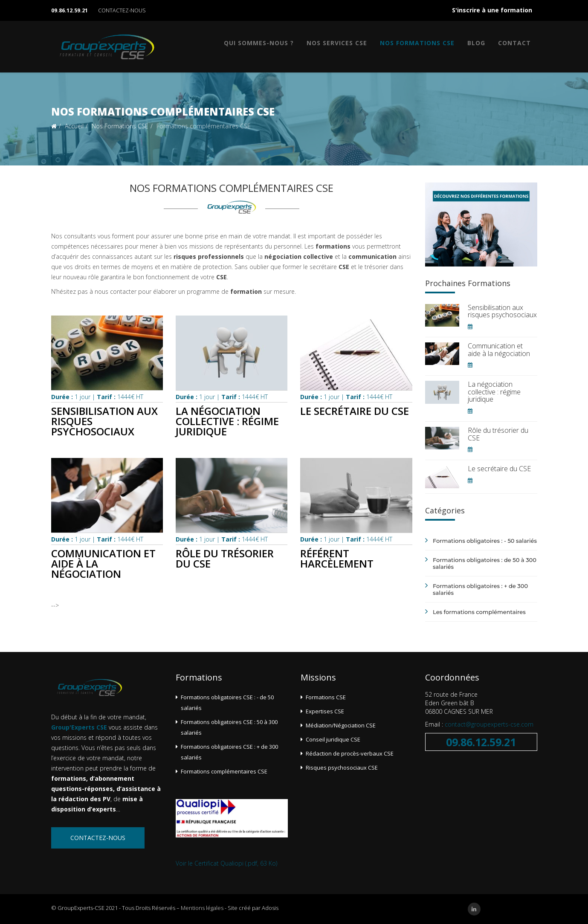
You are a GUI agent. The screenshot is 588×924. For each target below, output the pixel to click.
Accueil (74, 126)
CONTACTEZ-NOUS (122, 10)
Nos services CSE (337, 43)
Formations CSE (326, 697)
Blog (476, 43)
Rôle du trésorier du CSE (225, 558)
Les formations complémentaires (479, 612)
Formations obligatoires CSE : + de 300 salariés (229, 752)
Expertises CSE (325, 711)
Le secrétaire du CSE (355, 411)
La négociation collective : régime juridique (227, 421)
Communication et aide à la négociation (499, 350)
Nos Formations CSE (417, 43)
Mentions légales (202, 908)
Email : (435, 724)
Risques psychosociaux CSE (342, 768)
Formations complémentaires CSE (224, 771)
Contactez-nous (98, 838)
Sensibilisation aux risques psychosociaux (502, 311)
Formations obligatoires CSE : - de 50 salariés (227, 702)
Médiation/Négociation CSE (341, 725)
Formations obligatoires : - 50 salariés (485, 541)
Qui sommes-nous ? (259, 43)
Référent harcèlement (337, 558)
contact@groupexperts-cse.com (489, 724)
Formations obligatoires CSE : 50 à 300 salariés (229, 727)
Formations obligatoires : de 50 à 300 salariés (485, 563)
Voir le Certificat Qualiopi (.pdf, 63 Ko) (226, 863)
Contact (514, 43)
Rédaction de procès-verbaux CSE (350, 753)
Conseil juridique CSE (333, 739)
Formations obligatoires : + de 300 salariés (480, 589)
